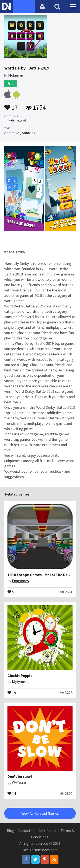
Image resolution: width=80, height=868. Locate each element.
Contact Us (26, 831)
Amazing (29, 133)
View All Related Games (40, 813)
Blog (11, 831)
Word (22, 121)
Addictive (12, 133)
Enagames (20, 581)
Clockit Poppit (20, 676)
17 (11, 105)
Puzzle (9, 121)
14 (12, 793)
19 (12, 692)
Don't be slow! (20, 776)
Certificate (47, 831)
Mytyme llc (21, 682)
